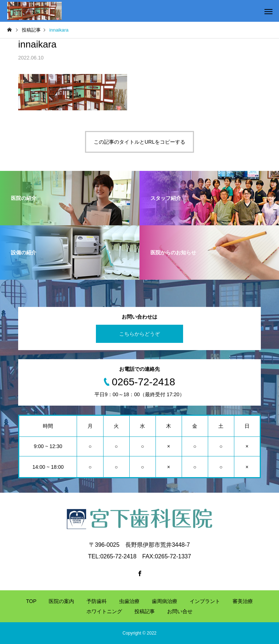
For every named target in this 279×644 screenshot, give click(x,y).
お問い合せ (180, 611)
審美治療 (243, 601)
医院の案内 (61, 601)
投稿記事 (145, 611)
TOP (31, 601)
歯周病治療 (165, 601)
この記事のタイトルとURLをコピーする (139, 142)
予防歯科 (97, 601)
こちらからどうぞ (139, 334)
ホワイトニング (104, 611)
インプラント (205, 601)
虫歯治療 (129, 601)
